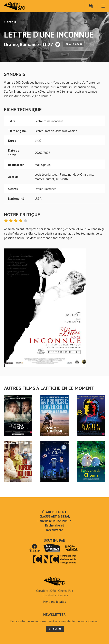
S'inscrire (55, 629)
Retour (10, 22)
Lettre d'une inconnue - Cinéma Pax (54, 581)
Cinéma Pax (21, 6)
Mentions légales (54, 602)
